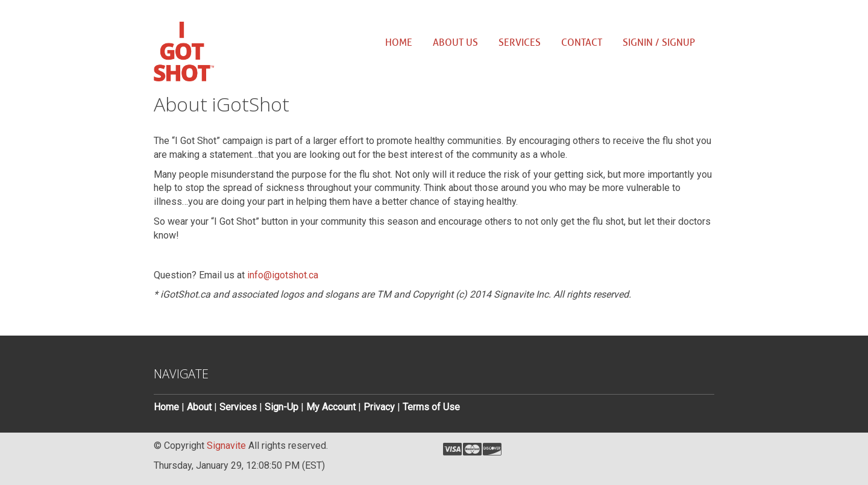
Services (520, 43)
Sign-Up (281, 407)
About (199, 407)
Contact (582, 43)
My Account (331, 407)
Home (399, 43)
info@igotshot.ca (283, 275)
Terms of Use (431, 407)
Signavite (226, 446)
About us (455, 43)
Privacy (379, 407)
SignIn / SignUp (659, 43)
